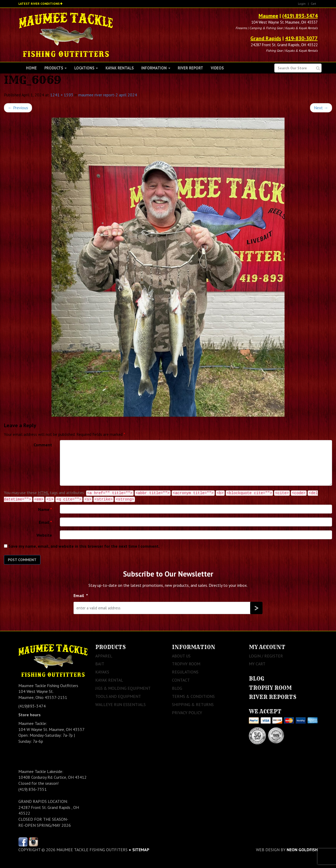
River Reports (273, 697)
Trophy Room (186, 664)
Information (156, 68)
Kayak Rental (109, 680)
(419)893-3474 (32, 706)
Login (302, 4)
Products (56, 68)
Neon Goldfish (302, 850)
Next (321, 108)
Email (45, 522)
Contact (181, 680)
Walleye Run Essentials (120, 704)
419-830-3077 (301, 38)
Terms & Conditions (193, 696)
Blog (177, 688)
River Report (190, 68)
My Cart (257, 664)
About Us (181, 656)
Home (31, 68)
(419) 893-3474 (300, 16)
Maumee (268, 16)
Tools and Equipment (118, 696)
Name (45, 509)
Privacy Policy (187, 713)
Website (44, 535)
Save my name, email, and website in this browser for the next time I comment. (84, 546)
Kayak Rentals (120, 68)
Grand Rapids (266, 38)
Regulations (185, 672)
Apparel (104, 656)
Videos (217, 68)
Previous (18, 108)
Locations (86, 68)
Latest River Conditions (39, 4)
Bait (100, 664)
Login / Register (266, 656)
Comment (43, 445)
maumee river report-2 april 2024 (108, 95)
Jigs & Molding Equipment (123, 688)
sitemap (141, 850)
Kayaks (102, 672)
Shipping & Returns (193, 704)
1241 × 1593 (62, 95)
